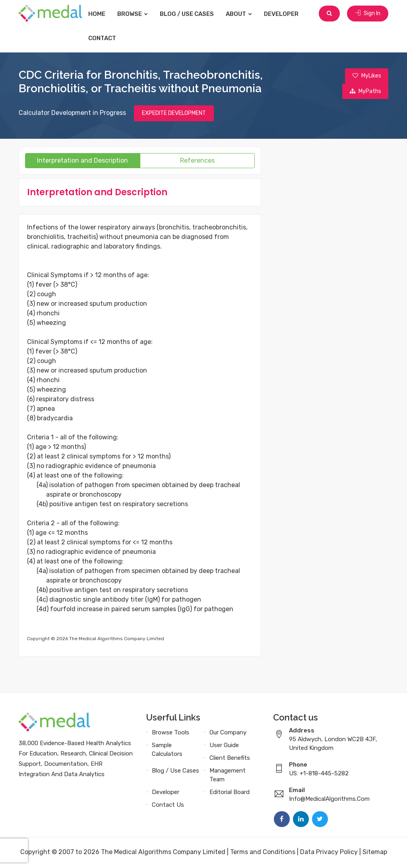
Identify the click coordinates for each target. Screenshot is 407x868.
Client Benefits (230, 759)
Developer (289, 14)
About (247, 14)
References (197, 162)
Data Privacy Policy (329, 853)
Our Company (228, 734)
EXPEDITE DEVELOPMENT (174, 114)
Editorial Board (230, 793)
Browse (141, 14)
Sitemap (375, 853)
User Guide (224, 746)
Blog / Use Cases (195, 14)
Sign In (368, 14)
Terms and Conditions (263, 853)
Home (105, 14)
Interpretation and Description (82, 162)
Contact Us (168, 806)
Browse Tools (171, 734)
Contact (110, 38)
